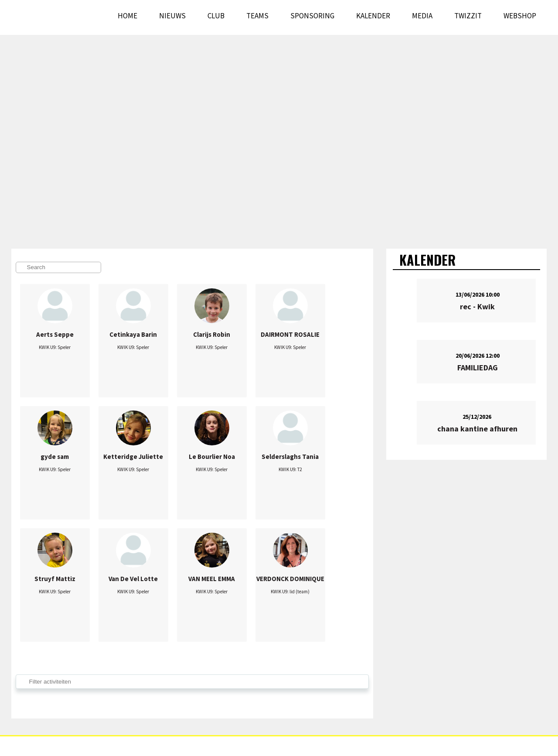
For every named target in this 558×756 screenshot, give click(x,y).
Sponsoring (312, 16)
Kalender (373, 16)
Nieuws (172, 16)
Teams (257, 16)
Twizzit (468, 16)
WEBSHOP (520, 16)
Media (422, 16)
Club (216, 16)
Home (128, 16)
